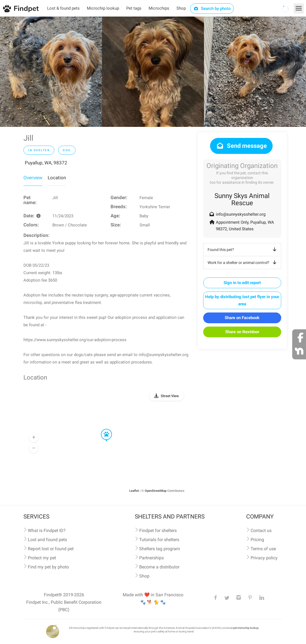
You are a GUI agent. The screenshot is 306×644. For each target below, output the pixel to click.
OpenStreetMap (156, 491)
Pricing (257, 540)
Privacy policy (264, 558)
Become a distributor (159, 567)
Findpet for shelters (158, 531)
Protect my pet (42, 558)
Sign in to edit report (242, 283)
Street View (170, 396)
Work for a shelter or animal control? (243, 263)
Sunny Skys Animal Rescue (242, 199)
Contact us (261, 531)
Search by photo (212, 9)
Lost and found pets (47, 540)
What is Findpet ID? (47, 531)
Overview (33, 178)
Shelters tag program (160, 549)
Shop (181, 8)
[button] (103, 429)
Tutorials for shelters (159, 540)
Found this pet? (243, 250)
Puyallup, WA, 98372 (46, 163)
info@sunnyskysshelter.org (241, 214)
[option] (51, 72)
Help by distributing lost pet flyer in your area (242, 300)
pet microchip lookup (246, 628)
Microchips (159, 8)
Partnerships (151, 558)
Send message (241, 146)
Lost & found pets (63, 8)
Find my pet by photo (48, 567)
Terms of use (263, 549)
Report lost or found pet (51, 549)
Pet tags (134, 8)
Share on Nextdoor (242, 332)
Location (57, 178)
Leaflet (134, 491)
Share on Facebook (242, 318)
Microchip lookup (103, 8)
